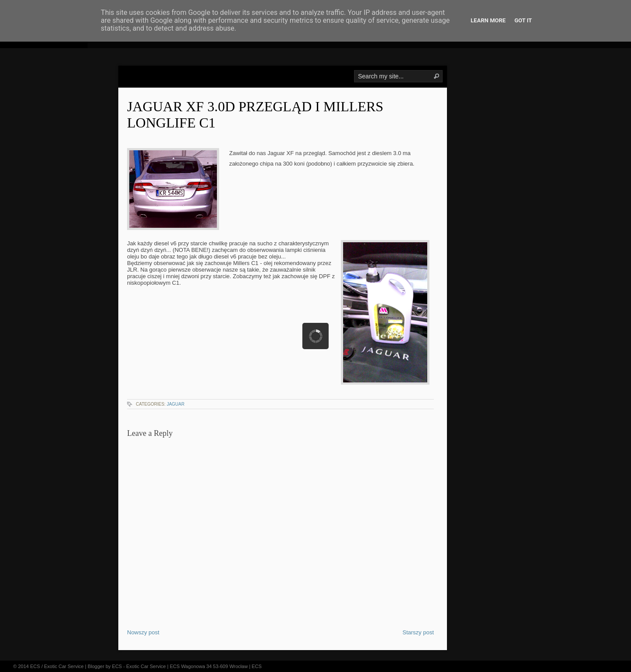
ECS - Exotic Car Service (139, 666)
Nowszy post (143, 632)
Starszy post (418, 632)
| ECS (255, 666)
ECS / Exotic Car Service (57, 666)
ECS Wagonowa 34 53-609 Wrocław (209, 666)
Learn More (488, 20)
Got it (523, 20)
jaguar (175, 404)
